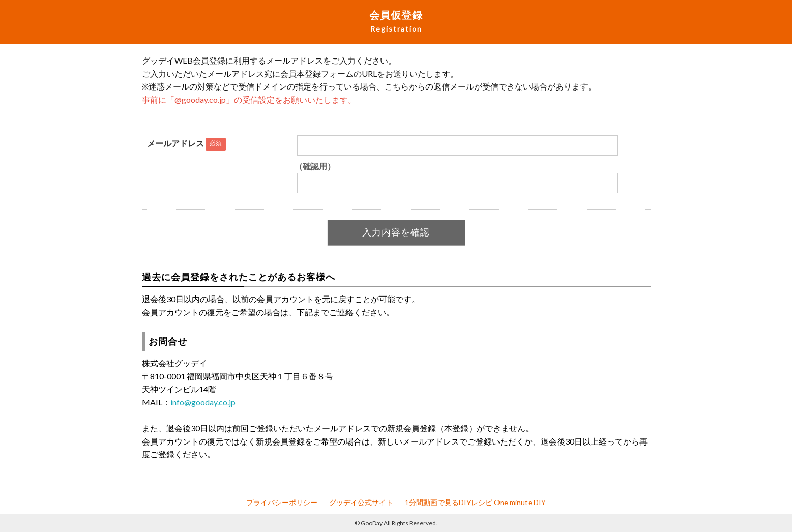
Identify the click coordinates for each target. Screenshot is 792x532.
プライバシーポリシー (282, 502)
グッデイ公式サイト (361, 502)
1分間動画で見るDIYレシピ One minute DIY (475, 502)
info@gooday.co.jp (203, 402)
